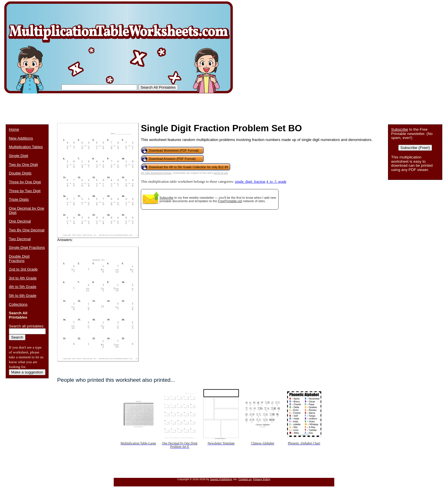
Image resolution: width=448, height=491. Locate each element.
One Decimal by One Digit (27, 210)
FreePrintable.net (230, 201)
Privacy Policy (262, 479)
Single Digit (18, 156)
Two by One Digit (23, 165)
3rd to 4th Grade (23, 278)
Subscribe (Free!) (415, 148)
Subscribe (166, 198)
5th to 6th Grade (23, 296)
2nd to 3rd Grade (23, 269)
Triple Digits (19, 199)
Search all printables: (27, 326)
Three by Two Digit (25, 191)
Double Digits (20, 173)
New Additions (21, 138)
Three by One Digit (25, 182)
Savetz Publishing (221, 479)
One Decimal (20, 221)
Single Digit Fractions (27, 248)
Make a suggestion (27, 372)
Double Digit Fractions (19, 259)
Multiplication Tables (26, 147)
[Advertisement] (110, 106)
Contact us (245, 479)
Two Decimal (20, 239)
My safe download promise (156, 173)
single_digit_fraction (250, 182)
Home (14, 129)
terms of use (221, 173)
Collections (18, 304)
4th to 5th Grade (23, 287)
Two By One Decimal (27, 230)
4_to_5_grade (276, 182)
